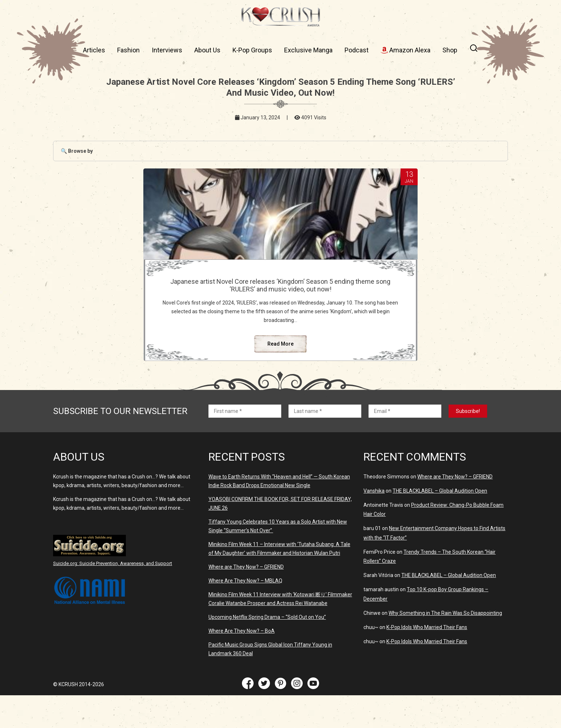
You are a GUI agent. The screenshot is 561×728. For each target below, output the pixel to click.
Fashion (128, 50)
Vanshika (374, 524)
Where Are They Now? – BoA (242, 664)
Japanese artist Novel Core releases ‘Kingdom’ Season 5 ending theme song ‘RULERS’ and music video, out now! (280, 293)
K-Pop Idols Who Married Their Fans (427, 660)
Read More (280, 377)
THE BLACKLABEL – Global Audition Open (440, 524)
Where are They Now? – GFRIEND (246, 600)
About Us (207, 50)
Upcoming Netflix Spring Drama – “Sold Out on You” (267, 650)
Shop (450, 50)
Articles (94, 50)
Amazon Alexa (405, 50)
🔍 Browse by (77, 151)
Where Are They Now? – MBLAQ (245, 613)
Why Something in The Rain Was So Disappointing (445, 646)
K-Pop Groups (252, 50)
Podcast (357, 50)
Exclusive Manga (308, 50)
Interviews (167, 50)
